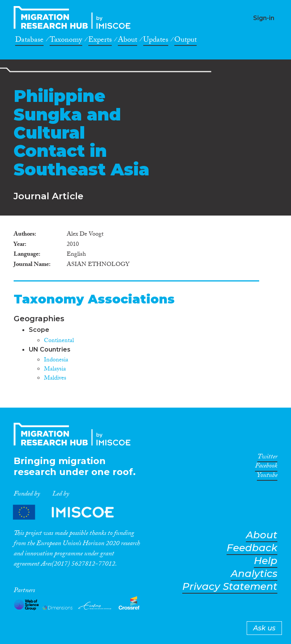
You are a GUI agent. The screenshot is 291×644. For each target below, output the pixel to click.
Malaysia (55, 370)
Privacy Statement (230, 587)
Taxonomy (66, 41)
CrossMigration (74, 17)
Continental (59, 341)
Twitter (267, 458)
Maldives (55, 379)
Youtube (267, 477)
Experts (100, 41)
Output (185, 41)
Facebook (266, 467)
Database (29, 41)
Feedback (252, 548)
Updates (156, 41)
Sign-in (264, 18)
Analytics (254, 574)
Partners (70, 512)
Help (266, 561)
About (128, 41)
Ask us (264, 628)
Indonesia (56, 360)
